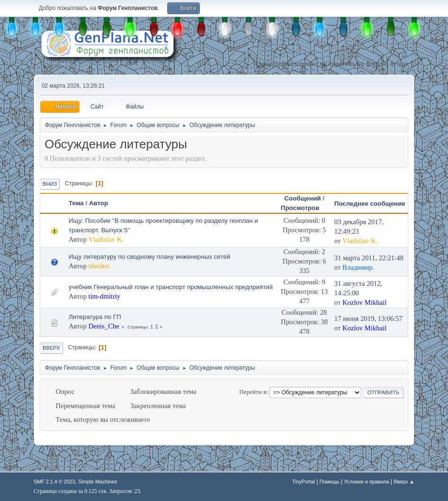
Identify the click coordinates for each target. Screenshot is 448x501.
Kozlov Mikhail (364, 302)
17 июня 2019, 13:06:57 (368, 319)
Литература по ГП (95, 317)
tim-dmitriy (105, 296)
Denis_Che (104, 326)
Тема (76, 203)
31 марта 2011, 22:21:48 (369, 258)
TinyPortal (304, 482)
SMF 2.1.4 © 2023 (54, 482)
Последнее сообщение (370, 204)
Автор (99, 203)
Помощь (330, 482)
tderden (99, 266)
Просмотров (305, 208)
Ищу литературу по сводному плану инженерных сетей (149, 257)
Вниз (50, 184)
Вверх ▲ (404, 482)
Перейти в (253, 392)
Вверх (51, 348)
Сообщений (302, 198)
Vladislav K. (106, 239)
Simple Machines (98, 482)
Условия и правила (366, 482)
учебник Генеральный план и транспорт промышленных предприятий (171, 287)
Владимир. (358, 267)
